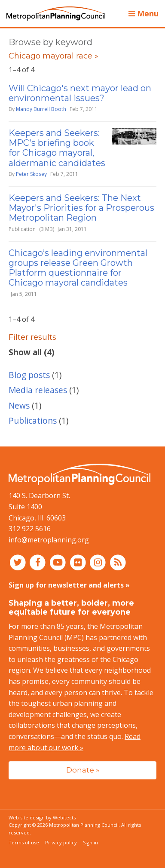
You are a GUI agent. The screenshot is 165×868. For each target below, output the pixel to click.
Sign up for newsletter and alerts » (69, 585)
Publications (33, 420)
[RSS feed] (118, 562)
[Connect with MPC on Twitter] (19, 562)
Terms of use (24, 842)
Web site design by (42, 817)
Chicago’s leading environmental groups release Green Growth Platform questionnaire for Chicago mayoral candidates (78, 268)
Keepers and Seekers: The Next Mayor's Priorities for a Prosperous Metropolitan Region (81, 208)
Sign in (90, 842)
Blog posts (29, 375)
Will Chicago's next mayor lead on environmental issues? (80, 93)
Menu (144, 13)
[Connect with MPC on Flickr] (79, 562)
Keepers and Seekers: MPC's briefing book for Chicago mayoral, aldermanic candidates (57, 148)
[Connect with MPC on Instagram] (99, 562)
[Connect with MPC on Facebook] (39, 562)
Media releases (38, 390)
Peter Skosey (31, 174)
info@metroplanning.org (49, 540)
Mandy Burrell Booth (41, 109)
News (19, 405)
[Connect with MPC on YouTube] (59, 562)
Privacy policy (61, 842)
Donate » (83, 770)
